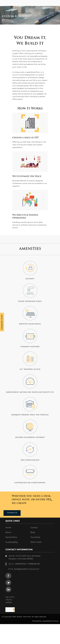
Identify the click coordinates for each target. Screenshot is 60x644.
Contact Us (12, 513)
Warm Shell (36, 542)
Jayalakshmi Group (50, 621)
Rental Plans (11, 537)
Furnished (35, 537)
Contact (34, 528)
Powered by (37, 621)
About (8, 532)
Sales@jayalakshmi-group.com (27, 569)
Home (8, 528)
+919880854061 (34, 564)
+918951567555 (20, 564)
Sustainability (12, 542)
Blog (33, 532)
